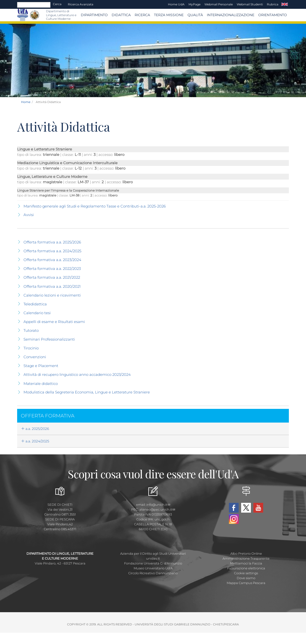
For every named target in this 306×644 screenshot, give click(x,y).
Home (26, 102)
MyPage (194, 4)
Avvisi (29, 215)
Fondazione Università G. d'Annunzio (153, 563)
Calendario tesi (37, 313)
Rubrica (273, 4)
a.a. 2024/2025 (35, 441)
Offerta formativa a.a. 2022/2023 (52, 269)
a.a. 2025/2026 (35, 429)
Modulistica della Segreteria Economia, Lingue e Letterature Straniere (87, 392)
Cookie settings (246, 573)
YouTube (258, 508)
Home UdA (176, 4)
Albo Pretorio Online (246, 553)
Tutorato (31, 330)
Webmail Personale (219, 4)
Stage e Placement (41, 366)
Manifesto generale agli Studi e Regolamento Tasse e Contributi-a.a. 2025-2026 (95, 206)
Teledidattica (35, 304)
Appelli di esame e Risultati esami (54, 322)
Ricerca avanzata (81, 4)
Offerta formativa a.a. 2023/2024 (52, 260)
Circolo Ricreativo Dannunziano (153, 573)
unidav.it (153, 558)
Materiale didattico (41, 384)
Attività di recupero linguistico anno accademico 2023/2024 (77, 374)
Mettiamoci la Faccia (246, 563)
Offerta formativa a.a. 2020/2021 (52, 286)
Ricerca (142, 15)
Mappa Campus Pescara (246, 583)
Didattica (121, 15)
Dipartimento (94, 15)
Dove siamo (246, 578)
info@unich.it (158, 505)
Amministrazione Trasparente (246, 558)
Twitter (246, 508)
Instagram (234, 519)
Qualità (195, 15)
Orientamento (273, 15)
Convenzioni (35, 357)
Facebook (234, 508)
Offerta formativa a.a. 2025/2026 (52, 242)
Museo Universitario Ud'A (153, 568)
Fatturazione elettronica (246, 568)
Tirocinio (31, 348)
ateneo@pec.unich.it (157, 509)
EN (285, 4)
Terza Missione (169, 15)
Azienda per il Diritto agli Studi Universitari (153, 553)
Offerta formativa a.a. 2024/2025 (52, 251)
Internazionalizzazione (231, 15)
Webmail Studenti (250, 4)
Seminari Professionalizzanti (49, 339)
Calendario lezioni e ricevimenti (52, 295)
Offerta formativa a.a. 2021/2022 (52, 277)
